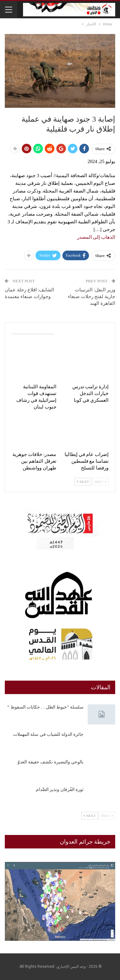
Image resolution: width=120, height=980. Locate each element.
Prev (100, 482)
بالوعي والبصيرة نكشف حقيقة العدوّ (51, 762)
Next (83, 482)
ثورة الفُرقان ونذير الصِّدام (60, 790)
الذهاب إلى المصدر (96, 237)
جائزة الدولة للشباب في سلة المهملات (48, 734)
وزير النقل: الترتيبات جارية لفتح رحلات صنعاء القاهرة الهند (92, 297)
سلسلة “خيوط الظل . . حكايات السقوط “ (45, 707)
